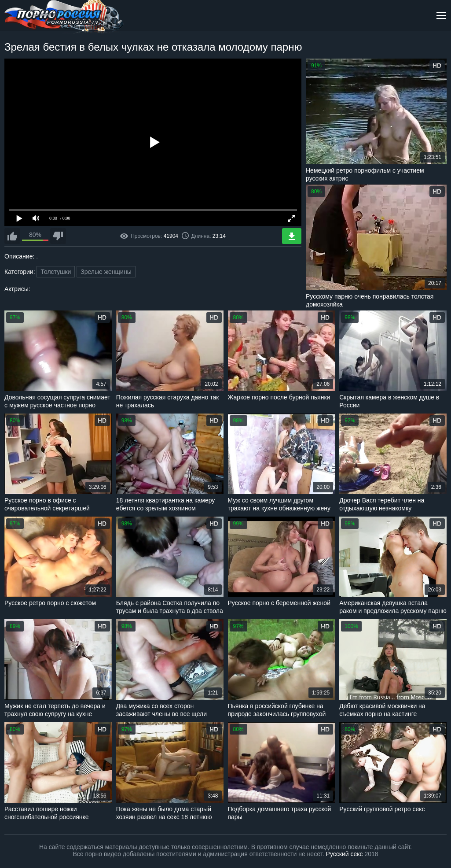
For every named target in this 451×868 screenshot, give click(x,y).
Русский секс (345, 854)
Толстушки (56, 272)
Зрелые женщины (106, 272)
